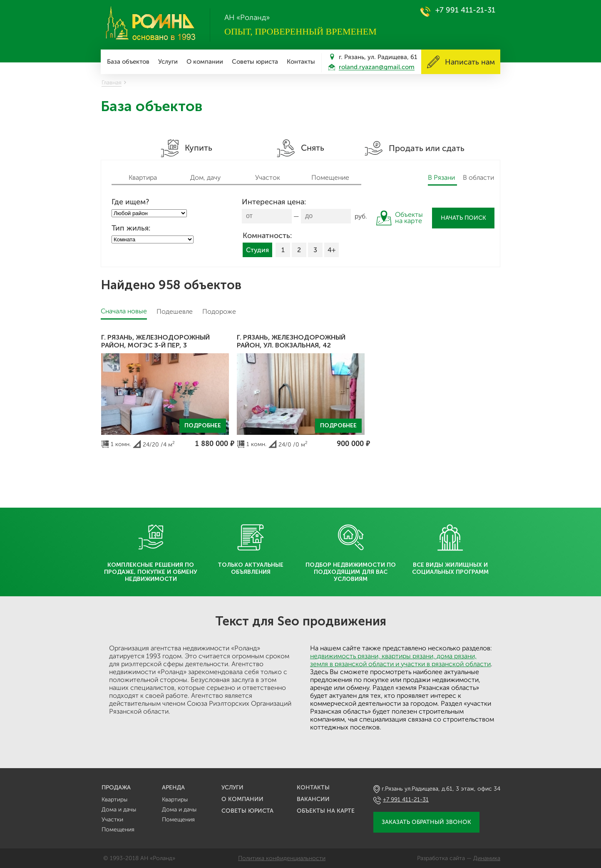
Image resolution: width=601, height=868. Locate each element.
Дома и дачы (119, 810)
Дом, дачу (205, 177)
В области (478, 177)
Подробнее (203, 425)
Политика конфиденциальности (282, 858)
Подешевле (175, 311)
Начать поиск (463, 218)
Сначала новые (124, 311)
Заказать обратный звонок (426, 822)
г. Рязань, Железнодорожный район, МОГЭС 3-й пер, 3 (155, 341)
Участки (112, 820)
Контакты (301, 62)
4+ (332, 250)
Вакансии (313, 799)
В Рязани (441, 177)
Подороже (219, 311)
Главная (112, 83)
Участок (268, 177)
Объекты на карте (326, 811)
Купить (186, 148)
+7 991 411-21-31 (465, 10)
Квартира (143, 177)
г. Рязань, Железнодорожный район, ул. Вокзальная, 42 (291, 341)
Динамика (487, 858)
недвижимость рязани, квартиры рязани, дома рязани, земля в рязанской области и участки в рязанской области (400, 660)
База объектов (128, 62)
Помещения (118, 830)
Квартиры (114, 800)
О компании (205, 62)
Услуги (168, 62)
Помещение (330, 177)
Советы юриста (255, 62)
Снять (300, 148)
